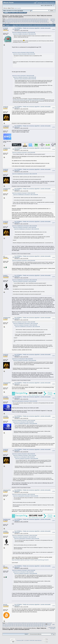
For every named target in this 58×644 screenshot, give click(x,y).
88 (9, 19)
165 (9, 22)
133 (40, 20)
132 (39, 20)
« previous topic (53, 20)
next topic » (53, 21)
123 (22, 20)
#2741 (54, 29)
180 (37, 22)
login (15, 8)
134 (42, 20)
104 (33, 19)
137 (48, 20)
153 (32, 21)
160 (45, 21)
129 (33, 20)
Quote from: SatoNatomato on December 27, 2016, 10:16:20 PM (25, 226)
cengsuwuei (6, 126)
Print (54, 23)
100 (25, 19)
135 (44, 20)
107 (38, 19)
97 (21, 19)
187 (3, 23)
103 (31, 19)
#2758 (54, 532)
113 (3, 20)
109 (42, 19)
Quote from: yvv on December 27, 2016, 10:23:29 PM (22, 359)
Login (17, 13)
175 (27, 22)
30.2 (18, 11)
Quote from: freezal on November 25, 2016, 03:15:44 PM (24, 54)
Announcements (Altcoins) (30, 16)
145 (17, 21)
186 (48, 22)
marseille (5, 397)
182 (40, 22)
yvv (4, 256)
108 (40, 19)
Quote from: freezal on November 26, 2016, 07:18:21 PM (25, 79)
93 (16, 19)
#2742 (54, 108)
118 (13, 20)
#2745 (54, 171)
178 (33, 22)
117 (11, 20)
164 (7, 22)
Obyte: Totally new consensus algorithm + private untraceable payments (24, 629)
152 (30, 21)
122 (20, 20)
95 (18, 19)
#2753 (54, 398)
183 (42, 22)
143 (13, 21)
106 (36, 19)
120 (16, 20)
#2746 (54, 190)
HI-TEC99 (6, 28)
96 (19, 19)
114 (5, 20)
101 (27, 19)
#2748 (54, 257)
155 (35, 21)
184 (44, 22)
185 (46, 22)
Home (6, 13)
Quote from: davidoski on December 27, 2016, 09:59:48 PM (24, 153)
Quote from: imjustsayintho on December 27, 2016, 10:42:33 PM (25, 401)
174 (26, 22)
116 (9, 20)
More (25, 13)
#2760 (54, 606)
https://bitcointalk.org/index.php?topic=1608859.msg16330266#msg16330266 (28, 100)
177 (31, 22)
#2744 (54, 149)
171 (20, 22)
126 (27, 20)
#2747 (54, 223)
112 (47, 19)
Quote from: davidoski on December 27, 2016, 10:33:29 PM (24, 421)
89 (10, 19)
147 (21, 21)
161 (47, 21)
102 (29, 19)
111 (46, 19)
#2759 (54, 567)
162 (3, 22)
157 (39, 21)
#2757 (54, 521)
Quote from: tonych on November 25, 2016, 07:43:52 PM (23, 53)
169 (16, 22)
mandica (5, 275)
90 (12, 19)
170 (18, 22)
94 (17, 19)
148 (22, 21)
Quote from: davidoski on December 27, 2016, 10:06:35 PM (24, 193)
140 (8, 21)
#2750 (54, 319)
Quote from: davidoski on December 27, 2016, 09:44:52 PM (24, 33)
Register (21, 13)
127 (29, 20)
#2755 (54, 451)
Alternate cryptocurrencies (16, 16)
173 (24, 22)
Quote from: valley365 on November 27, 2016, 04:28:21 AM (25, 77)
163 (5, 22)
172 (22, 22)
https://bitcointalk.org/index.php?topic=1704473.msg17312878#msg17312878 (30, 560)
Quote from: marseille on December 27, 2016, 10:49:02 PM (24, 454)
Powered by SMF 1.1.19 (21, 640)
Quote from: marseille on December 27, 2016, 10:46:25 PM (24, 494)
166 (11, 22)
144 (15, 21)
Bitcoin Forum (6, 16)
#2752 (54, 384)
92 (14, 19)
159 (43, 21)
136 (46, 20)
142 (11, 21)
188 (5, 23)
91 (13, 19)
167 (13, 22)
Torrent (21, 11)
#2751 (54, 356)
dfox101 (5, 605)
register (19, 8)
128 (31, 20)
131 (37, 20)
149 (24, 21)
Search (13, 13)
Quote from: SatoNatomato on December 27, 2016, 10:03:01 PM (25, 174)
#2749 (54, 277)
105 (34, 19)
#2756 (54, 491)
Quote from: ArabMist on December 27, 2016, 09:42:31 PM (25, 34)
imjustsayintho (7, 383)
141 (9, 21)
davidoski (6, 107)
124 (24, 20)
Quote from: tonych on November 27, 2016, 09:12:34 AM (23, 76)
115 (7, 20)
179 (35, 22)
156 (37, 21)
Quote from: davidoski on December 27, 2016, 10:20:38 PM (24, 322)
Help (10, 13)
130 (35, 20)
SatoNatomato (7, 148)
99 (23, 19)
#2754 (54, 417)
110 (44, 19)
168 (14, 22)
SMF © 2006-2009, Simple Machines (34, 640)
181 (39, 22)
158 (41, 21)
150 (26, 21)
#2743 (54, 127)
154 (34, 21)
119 (14, 20)
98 (22, 19)
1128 (8, 23)
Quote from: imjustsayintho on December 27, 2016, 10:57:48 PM (25, 536)
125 (26, 20)
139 (6, 21)
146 (19, 21)
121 (18, 20)
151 (28, 21)
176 (29, 22)
